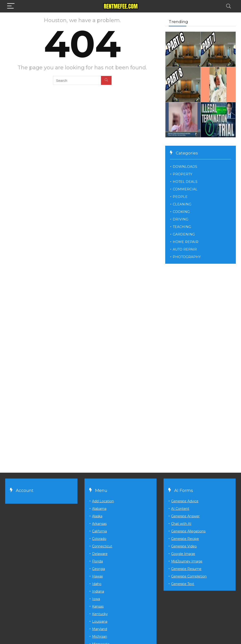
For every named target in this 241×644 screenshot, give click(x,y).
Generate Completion (189, 576)
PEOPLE (180, 197)
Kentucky (100, 614)
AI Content (180, 509)
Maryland (100, 629)
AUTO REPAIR (185, 249)
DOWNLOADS (185, 167)
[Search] (229, 6)
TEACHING (182, 227)
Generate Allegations (188, 531)
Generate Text (183, 584)
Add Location (103, 501)
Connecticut (102, 546)
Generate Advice (185, 501)
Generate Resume (186, 569)
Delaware (100, 554)
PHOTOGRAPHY (187, 257)
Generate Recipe (185, 539)
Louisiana (100, 621)
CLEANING (182, 204)
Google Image (183, 554)
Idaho (97, 584)
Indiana (98, 591)
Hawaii (97, 576)
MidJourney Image (187, 561)
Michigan (100, 636)
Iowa (96, 599)
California (99, 531)
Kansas (98, 606)
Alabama (99, 509)
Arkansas (99, 524)
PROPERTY (183, 174)
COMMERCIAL (185, 189)
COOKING (181, 212)
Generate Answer (185, 516)
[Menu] (11, 6)
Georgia (98, 569)
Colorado (99, 539)
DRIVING (181, 219)
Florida (97, 561)
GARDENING (184, 234)
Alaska (97, 516)
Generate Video (184, 546)
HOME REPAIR (186, 242)
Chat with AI (181, 524)
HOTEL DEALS (185, 182)
